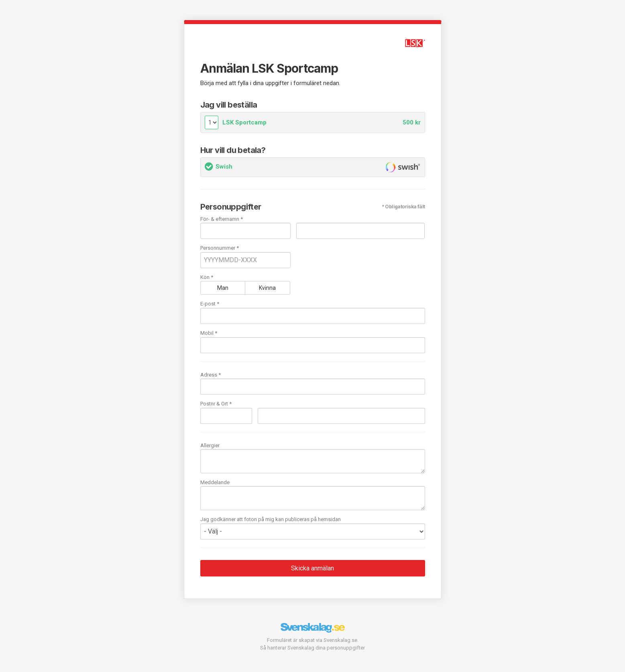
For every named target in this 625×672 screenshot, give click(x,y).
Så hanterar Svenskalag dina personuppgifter (312, 648)
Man (223, 288)
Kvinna (267, 288)
